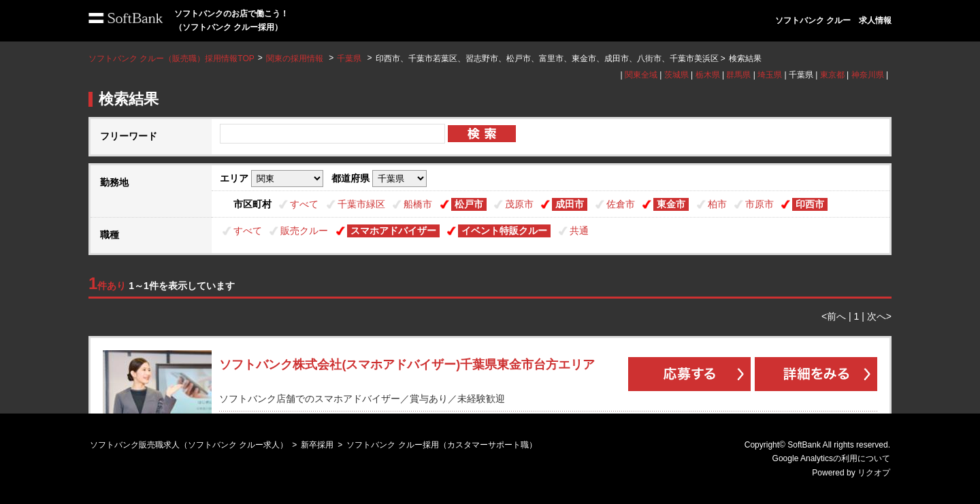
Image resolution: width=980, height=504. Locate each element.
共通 (579, 231)
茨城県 (676, 75)
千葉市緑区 (361, 204)
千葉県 (349, 58)
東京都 (832, 75)
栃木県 (708, 75)
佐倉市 (621, 204)
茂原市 (519, 204)
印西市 (810, 204)
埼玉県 (770, 75)
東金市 (671, 204)
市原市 (759, 204)
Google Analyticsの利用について (831, 458)
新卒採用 (317, 445)
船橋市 (418, 204)
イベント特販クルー (504, 231)
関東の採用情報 (296, 58)
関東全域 (641, 75)
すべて (304, 204)
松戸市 (469, 204)
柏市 (717, 204)
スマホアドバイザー (393, 231)
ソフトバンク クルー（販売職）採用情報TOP (171, 58)
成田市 (570, 204)
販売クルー (304, 231)
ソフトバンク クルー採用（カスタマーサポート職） (441, 445)
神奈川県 (868, 75)
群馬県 (738, 75)
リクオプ (874, 473)
